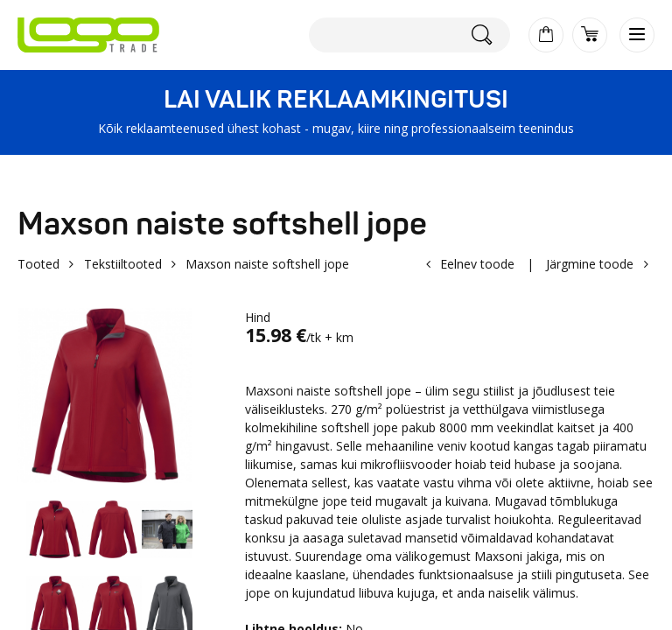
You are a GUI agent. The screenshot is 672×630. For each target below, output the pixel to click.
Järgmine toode (590, 264)
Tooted (38, 264)
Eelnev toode (477, 264)
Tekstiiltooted (123, 264)
